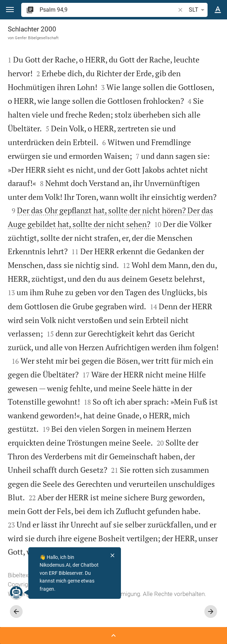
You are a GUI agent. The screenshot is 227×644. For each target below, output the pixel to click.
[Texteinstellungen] (218, 10)
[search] (108, 10)
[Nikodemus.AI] (16, 592)
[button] (10, 10)
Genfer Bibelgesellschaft (37, 38)
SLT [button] (198, 10)
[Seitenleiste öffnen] (113, 636)
